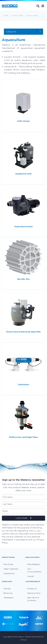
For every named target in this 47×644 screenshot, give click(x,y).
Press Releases (33, 564)
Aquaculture (17, 16)
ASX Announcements (34, 570)
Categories (11, 32)
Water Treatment (11, 569)
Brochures (8, 593)
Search (38, 6)
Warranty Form (34, 593)
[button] (43, 6)
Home (6, 16)
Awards (31, 576)
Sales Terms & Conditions (33, 599)
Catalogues (8, 598)
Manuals (7, 589)
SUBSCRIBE (23, 518)
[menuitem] (12, 564)
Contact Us (32, 589)
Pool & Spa (8, 564)
